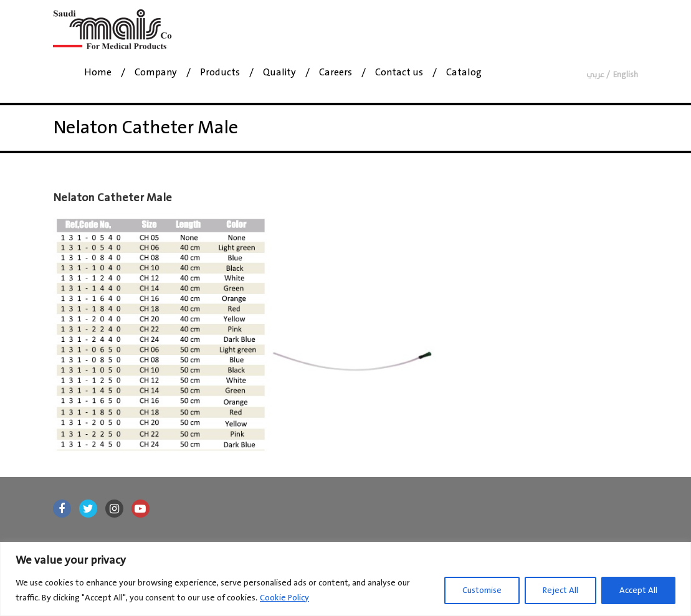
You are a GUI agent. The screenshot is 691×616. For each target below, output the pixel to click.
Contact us (399, 73)
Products (220, 73)
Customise (482, 590)
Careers (336, 73)
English (626, 75)
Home (98, 73)
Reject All (560, 590)
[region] (345, 579)
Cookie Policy (284, 598)
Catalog (464, 73)
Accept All (638, 590)
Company (156, 73)
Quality (279, 73)
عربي (595, 75)
